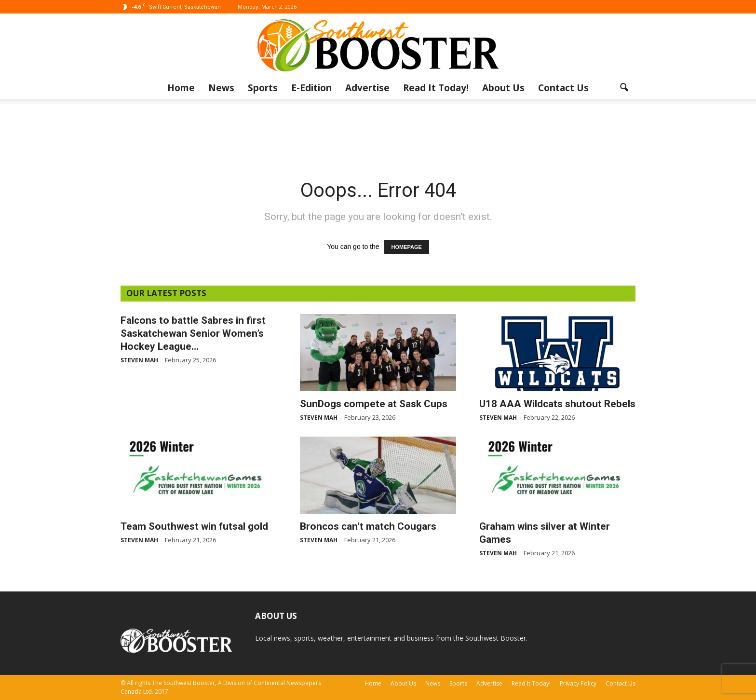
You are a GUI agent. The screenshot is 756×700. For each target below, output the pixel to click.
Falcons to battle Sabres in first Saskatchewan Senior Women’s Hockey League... (193, 333)
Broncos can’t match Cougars (368, 526)
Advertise (367, 88)
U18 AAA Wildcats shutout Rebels (557, 404)
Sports (263, 88)
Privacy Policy (578, 683)
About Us (503, 88)
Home (181, 88)
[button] (624, 88)
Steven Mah (139, 360)
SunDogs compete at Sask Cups (374, 404)
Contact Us (563, 88)
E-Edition (311, 88)
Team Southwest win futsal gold (194, 526)
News (221, 88)
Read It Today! (436, 88)
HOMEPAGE (407, 247)
